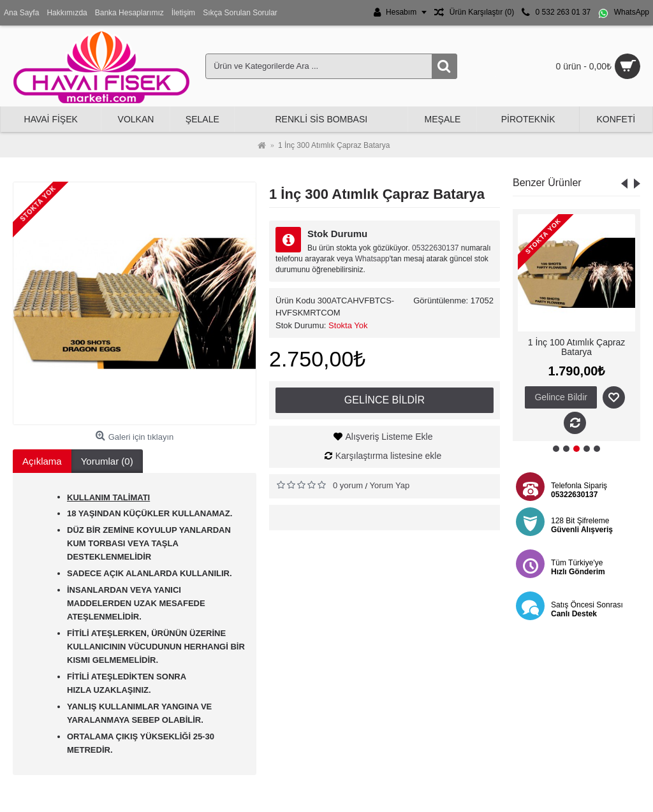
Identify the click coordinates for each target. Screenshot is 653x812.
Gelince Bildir (385, 400)
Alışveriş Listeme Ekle (389, 437)
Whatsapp (372, 259)
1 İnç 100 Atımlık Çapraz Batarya (577, 347)
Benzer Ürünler (547, 183)
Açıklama (42, 461)
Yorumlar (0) (107, 461)
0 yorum (348, 485)
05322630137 (435, 248)
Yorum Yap (390, 485)
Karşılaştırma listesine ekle (389, 456)
